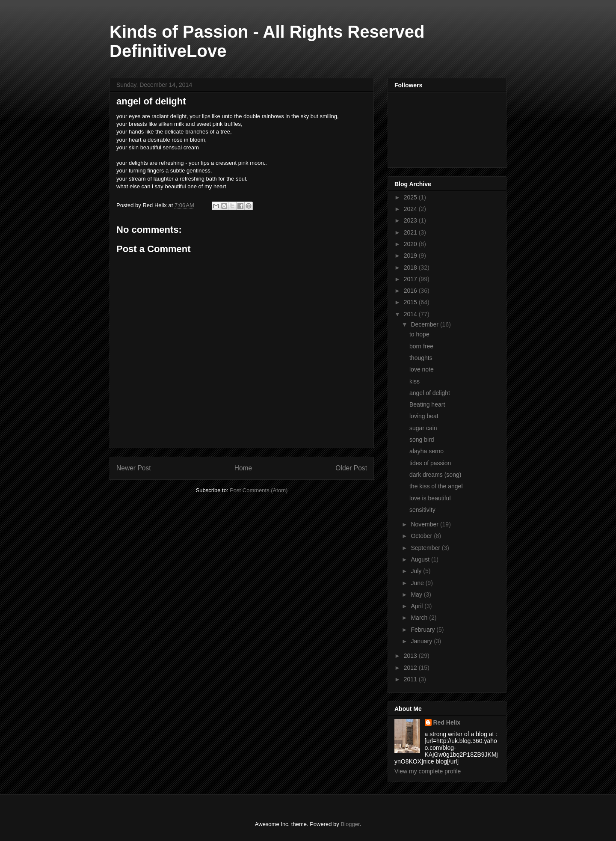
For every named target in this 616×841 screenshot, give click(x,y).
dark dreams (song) (435, 475)
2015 (411, 302)
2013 (411, 656)
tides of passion (430, 463)
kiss (415, 381)
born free (421, 346)
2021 (411, 232)
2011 (411, 679)
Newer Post (134, 468)
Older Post (351, 468)
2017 (411, 279)
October (422, 536)
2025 (411, 197)
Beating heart (427, 404)
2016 (411, 291)
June (418, 583)
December (425, 324)
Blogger (350, 824)
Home (243, 468)
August (421, 559)
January (422, 641)
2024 (411, 209)
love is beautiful (430, 498)
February (423, 630)
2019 (411, 256)
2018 (411, 267)
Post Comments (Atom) (259, 490)
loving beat (424, 416)
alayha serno (426, 451)
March (420, 618)
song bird (422, 440)
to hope (419, 334)
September (426, 548)
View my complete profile (428, 771)
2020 (411, 244)
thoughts (421, 358)
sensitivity (422, 510)
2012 (411, 668)
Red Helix (447, 722)
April (418, 606)
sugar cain (423, 428)
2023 (411, 220)
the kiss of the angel (436, 486)
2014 (411, 314)
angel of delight (430, 393)
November (425, 524)
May (417, 594)
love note (422, 369)
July (417, 571)
